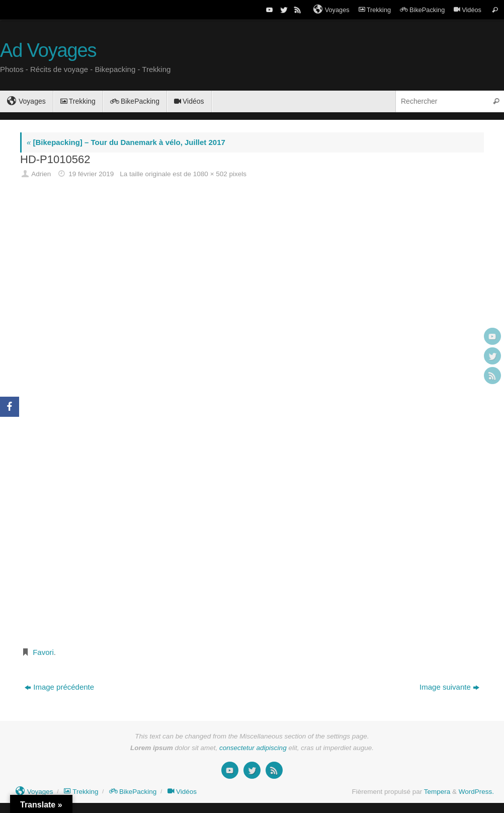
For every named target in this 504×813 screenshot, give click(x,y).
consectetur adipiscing (253, 748)
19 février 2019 (91, 174)
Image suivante (449, 687)
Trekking (375, 10)
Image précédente (59, 687)
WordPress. (476, 792)
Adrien (41, 174)
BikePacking (422, 10)
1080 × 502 (210, 174)
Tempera (437, 792)
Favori (43, 652)
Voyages (331, 10)
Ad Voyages (48, 51)
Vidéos (468, 10)
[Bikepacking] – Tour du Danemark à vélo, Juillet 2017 (126, 142)
